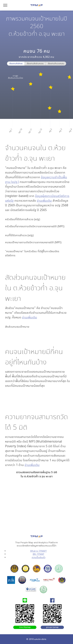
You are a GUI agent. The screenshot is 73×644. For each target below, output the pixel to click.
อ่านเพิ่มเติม (44, 200)
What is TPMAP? (39, 551)
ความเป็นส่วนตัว (39, 557)
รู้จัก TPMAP (38, 554)
